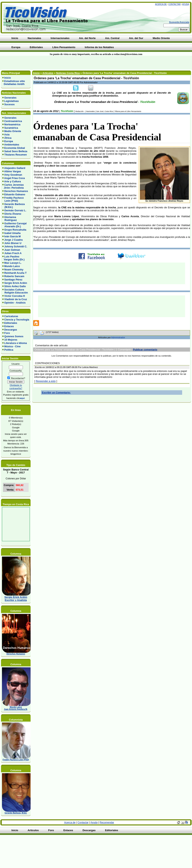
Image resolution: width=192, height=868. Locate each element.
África (8, 138)
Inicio (8, 78)
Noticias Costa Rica (68, 73)
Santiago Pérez (13, 280)
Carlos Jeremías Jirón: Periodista (13, 186)
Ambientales (12, 145)
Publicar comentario (145, 350)
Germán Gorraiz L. (15, 210)
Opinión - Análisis (15, 303)
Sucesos (10, 104)
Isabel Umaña (13, 233)
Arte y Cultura (13, 181)
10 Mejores (11, 340)
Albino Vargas (13, 171)
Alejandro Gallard (15, 168)
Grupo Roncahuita (15, 230)
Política (9, 350)
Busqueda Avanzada (179, 22)
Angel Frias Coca (15, 178)
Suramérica (11, 128)
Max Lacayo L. (13, 263)
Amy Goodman (13, 175)
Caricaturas (11, 316)
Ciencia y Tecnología (17, 320)
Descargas (11, 330)
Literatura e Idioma (16, 343)
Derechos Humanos (16, 191)
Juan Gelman (12, 250)
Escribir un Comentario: (56, 393)
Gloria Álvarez (13, 214)
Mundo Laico (12, 266)
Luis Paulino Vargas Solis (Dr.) (13, 258)
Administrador (118, 337)
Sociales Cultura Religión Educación (15, 291)
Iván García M (13, 236)
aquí (22, 398)
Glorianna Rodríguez (10, 219)
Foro (7, 333)
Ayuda (185, 4)
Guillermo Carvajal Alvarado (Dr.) (15, 225)
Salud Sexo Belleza (16, 151)
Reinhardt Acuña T (15, 273)
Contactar (174, 4)
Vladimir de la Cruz (16, 299)
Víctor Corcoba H (15, 296)
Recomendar (107, 822)
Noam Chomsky (14, 270)
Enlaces (9, 326)
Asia (7, 135)
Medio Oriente (13, 131)
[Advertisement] (47, 63)
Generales (10, 98)
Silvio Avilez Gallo (15, 286)
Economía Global (15, 148)
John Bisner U (13, 243)
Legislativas (12, 101)
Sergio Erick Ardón (16, 283)
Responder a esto (46, 381)
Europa (9, 141)
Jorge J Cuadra (14, 240)
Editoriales (11, 323)
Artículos (48, 73)
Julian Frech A (13, 253)
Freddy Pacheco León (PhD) (13, 199)
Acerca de (161, 4)
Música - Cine (13, 346)
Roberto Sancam (14, 276)
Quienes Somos (14, 336)
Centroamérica (13, 121)
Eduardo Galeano (15, 194)
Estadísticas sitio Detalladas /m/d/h (14, 83)
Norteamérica (12, 124)
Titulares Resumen (16, 155)
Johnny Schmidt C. (16, 246)
